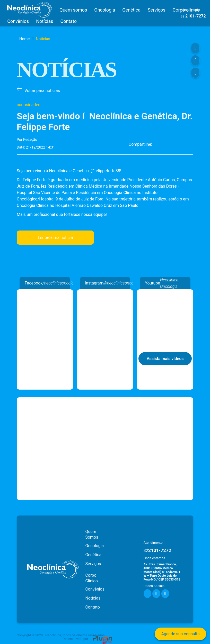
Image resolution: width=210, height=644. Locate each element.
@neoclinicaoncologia (123, 283)
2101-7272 (157, 550)
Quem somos (73, 10)
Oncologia (105, 10)
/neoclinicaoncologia (61, 283)
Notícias (45, 21)
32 (182, 16)
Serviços (157, 10)
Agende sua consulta (180, 634)
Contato (69, 21)
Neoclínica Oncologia (45, 293)
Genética (131, 10)
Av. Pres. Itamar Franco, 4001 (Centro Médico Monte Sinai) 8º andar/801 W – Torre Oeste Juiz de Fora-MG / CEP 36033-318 (162, 572)
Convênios (18, 21)
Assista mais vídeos (165, 359)
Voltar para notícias (42, 91)
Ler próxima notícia (55, 238)
